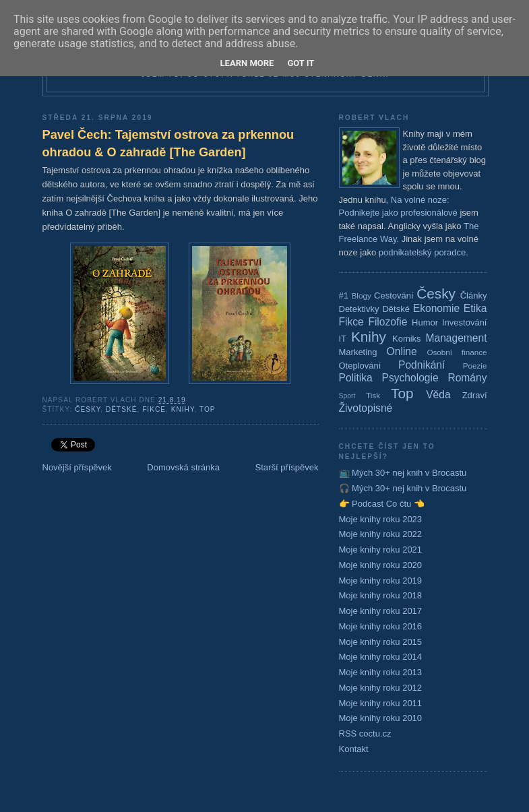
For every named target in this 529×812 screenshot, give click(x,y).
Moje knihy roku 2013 (381, 672)
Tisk (373, 395)
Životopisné (366, 408)
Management (456, 338)
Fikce (154, 409)
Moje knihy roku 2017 (381, 611)
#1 (344, 295)
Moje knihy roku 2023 (381, 519)
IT (343, 339)
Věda (438, 395)
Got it (301, 63)
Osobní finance (457, 352)
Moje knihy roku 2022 (381, 534)
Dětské (122, 409)
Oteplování (360, 366)
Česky (88, 409)
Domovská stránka (183, 467)
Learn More (247, 63)
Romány (467, 378)
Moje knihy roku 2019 (381, 581)
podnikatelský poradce (422, 252)
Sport (347, 396)
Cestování (394, 295)
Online (402, 351)
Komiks (407, 339)
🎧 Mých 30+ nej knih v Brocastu (403, 488)
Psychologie (410, 378)
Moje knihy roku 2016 (381, 626)
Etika (475, 308)
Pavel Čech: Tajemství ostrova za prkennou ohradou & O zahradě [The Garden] (168, 143)
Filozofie (387, 322)
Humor (425, 322)
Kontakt (354, 749)
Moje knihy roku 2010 (381, 718)
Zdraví (475, 395)
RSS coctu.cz (365, 733)
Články (474, 295)
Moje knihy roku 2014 (381, 657)
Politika (356, 378)
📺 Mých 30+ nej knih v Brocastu (403, 473)
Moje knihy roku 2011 (381, 703)
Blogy (362, 295)
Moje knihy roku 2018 (381, 595)
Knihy (183, 409)
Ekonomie (436, 308)
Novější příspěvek (77, 467)
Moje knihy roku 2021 (381, 550)
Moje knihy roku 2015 (381, 642)
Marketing (358, 352)
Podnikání (422, 365)
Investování (465, 322)
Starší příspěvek (287, 467)
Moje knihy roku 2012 (381, 688)
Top (208, 409)
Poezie (475, 366)
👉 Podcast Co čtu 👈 (382, 504)
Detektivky (359, 309)
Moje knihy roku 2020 (381, 565)
